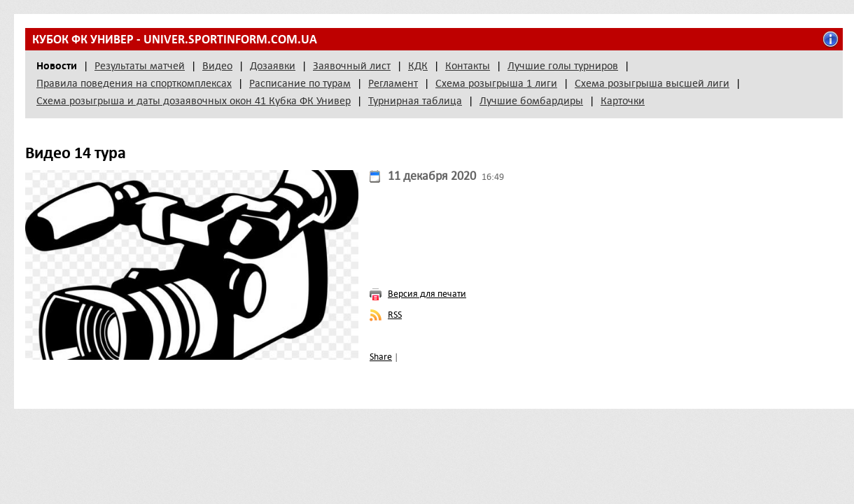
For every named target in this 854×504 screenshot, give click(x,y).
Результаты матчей (140, 66)
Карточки (623, 101)
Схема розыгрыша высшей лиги (652, 83)
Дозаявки (273, 66)
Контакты (468, 66)
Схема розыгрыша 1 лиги (496, 83)
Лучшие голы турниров (563, 66)
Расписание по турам (300, 83)
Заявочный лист (352, 66)
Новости (57, 66)
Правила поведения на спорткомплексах (134, 83)
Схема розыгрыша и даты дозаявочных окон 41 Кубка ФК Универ (194, 101)
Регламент (393, 83)
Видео (217, 66)
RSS (395, 315)
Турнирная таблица (415, 101)
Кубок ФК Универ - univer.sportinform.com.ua (175, 39)
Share (381, 357)
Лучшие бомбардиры (531, 101)
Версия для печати (427, 294)
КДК (418, 66)
